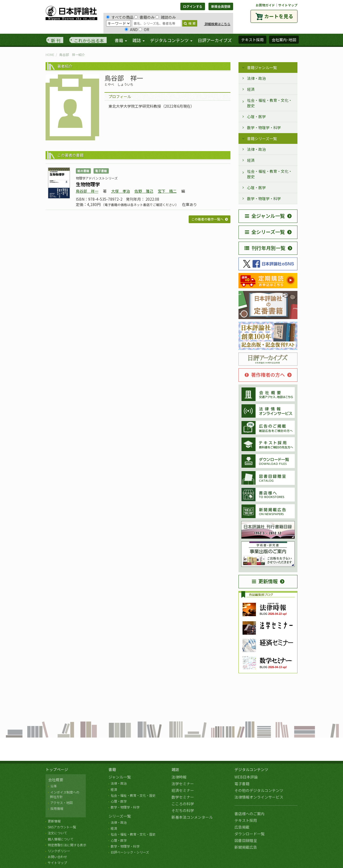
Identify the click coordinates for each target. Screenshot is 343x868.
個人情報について (61, 839)
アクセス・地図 (61, 802)
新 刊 (56, 40)
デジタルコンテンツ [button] (171, 40)
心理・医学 (256, 117)
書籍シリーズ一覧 (262, 139)
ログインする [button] (193, 6)
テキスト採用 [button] (252, 40)
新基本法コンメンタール (192, 817)
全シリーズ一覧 (265, 232)
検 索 (190, 23)
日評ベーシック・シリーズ (130, 852)
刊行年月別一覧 (265, 248)
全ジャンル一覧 (265, 216)
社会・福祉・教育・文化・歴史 (270, 103)
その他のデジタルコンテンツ (259, 790)
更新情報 (265, 581)
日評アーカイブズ (215, 40)
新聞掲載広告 (246, 847)
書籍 (112, 769)
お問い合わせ (57, 857)
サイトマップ (288, 5)
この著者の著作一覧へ (207, 219)
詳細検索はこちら (217, 24)
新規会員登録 (221, 6)
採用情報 (57, 808)
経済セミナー (183, 790)
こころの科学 (183, 804)
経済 (251, 89)
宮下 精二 (167, 191)
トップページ (57, 769)
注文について (57, 833)
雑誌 (175, 769)
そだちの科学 (183, 810)
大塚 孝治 (121, 191)
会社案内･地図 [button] (284, 40)
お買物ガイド (265, 5)
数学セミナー (183, 797)
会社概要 (56, 780)
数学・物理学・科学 (264, 128)
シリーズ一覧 (120, 816)
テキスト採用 (246, 820)
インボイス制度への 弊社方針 (64, 794)
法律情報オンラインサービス (259, 797)
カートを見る (279, 16)
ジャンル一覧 (120, 777)
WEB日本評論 (246, 777)
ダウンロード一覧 (249, 834)
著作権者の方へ (265, 375)
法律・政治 (256, 78)
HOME (50, 55)
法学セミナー (183, 784)
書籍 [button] (121, 40)
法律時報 (179, 777)
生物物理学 (88, 184)
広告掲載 (242, 827)
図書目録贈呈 (246, 840)
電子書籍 (242, 784)
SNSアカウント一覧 (62, 827)
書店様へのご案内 (249, 814)
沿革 (54, 786)
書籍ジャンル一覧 (262, 68)
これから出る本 (89, 40)
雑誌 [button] (139, 40)
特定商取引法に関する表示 (67, 845)
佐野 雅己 (144, 191)
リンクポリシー (59, 851)
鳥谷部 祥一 (87, 191)
